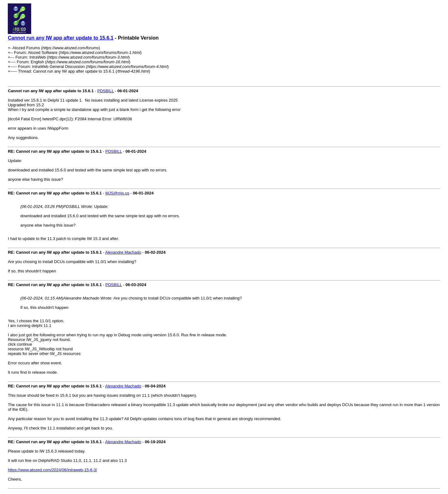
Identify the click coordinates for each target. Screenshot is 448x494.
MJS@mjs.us (117, 193)
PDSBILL (106, 91)
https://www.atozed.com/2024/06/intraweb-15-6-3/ (52, 470)
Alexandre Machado (123, 252)
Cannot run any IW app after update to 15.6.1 (61, 38)
